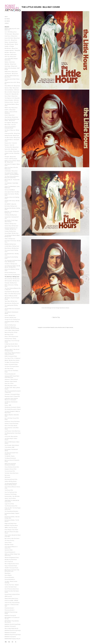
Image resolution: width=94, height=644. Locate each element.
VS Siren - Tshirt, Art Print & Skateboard (11, 112)
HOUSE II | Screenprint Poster (11, 568)
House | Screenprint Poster (11, 566)
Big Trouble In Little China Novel (12, 538)
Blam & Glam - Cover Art (10, 125)
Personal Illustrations (9, 577)
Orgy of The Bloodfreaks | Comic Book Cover (12, 187)
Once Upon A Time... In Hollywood (12, 358)
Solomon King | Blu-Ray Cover (11, 226)
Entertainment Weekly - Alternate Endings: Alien (12, 517)
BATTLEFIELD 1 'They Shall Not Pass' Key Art (12, 622)
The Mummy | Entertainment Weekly (11, 402)
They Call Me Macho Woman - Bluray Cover (11, 59)
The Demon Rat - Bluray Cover (12, 147)
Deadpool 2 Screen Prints (11, 469)
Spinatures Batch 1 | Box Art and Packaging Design (12, 350)
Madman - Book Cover (10, 62)
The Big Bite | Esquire (10, 456)
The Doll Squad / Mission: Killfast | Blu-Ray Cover (12, 236)
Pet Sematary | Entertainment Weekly (11, 450)
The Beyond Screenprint (10, 458)
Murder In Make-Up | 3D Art (11, 296)
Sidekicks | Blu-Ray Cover (10, 224)
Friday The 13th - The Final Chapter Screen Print (13, 509)
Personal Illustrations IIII (10, 374)
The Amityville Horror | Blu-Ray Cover (12, 254)
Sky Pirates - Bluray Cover (11, 55)
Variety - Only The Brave (10, 498)
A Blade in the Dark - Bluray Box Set (12, 154)
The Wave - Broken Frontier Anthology (11, 582)
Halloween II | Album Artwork (11, 379)
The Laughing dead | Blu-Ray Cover (11, 306)
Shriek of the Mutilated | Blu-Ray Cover (12, 270)
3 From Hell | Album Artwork (11, 436)
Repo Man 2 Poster (9, 545)
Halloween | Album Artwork (11, 381)
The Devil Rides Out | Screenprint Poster (12, 309)
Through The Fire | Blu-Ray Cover (12, 320)
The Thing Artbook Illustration (11, 511)
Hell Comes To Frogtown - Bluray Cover (12, 165)
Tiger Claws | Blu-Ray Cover (11, 301)
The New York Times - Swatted (12, 585)
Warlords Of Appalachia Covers (12, 558)
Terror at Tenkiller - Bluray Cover (12, 151)
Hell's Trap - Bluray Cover (10, 57)
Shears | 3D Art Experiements (11, 337)
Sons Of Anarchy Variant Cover (12, 589)
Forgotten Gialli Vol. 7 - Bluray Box (12, 50)
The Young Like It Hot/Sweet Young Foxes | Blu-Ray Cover (13, 261)
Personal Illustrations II (10, 579)
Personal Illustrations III (10, 552)
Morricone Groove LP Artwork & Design (12, 461)
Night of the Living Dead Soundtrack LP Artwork (10, 464)
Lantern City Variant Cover (11, 587)
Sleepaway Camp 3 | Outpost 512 (12, 396)
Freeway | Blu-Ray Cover (10, 231)
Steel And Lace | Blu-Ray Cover (12, 303)
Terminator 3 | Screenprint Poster (12, 394)
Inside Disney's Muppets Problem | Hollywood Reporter (13, 353)
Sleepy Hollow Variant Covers (11, 598)
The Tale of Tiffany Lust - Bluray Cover (12, 131)
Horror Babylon (8, 575)
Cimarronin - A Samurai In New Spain (12, 605)
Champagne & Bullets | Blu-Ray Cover (12, 322)
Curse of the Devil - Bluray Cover (12, 38)
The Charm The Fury (9, 540)
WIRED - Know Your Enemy (11, 528)
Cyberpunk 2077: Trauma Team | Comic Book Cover (12, 377)
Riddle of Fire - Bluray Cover (11, 72)
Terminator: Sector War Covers (12, 473)
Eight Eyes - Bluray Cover (10, 64)
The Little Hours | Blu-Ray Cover (12, 277)
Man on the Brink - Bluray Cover (12, 92)
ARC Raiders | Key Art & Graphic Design (12, 298)
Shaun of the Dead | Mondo (11, 426)
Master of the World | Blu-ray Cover (13, 294)
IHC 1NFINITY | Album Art (10, 204)
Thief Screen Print (9, 490)
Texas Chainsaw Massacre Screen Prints (12, 487)
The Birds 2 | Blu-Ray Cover (11, 264)
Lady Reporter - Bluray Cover (11, 74)
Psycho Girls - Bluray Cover (11, 149)
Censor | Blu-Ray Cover (10, 315)
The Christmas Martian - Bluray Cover (12, 105)
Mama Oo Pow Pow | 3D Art (11, 332)
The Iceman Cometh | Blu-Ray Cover (11, 251)
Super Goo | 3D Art (9, 383)
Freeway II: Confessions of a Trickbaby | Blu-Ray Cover (11, 228)
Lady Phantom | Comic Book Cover (13, 431)
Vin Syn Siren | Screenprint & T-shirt (12, 218)
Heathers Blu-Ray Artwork (11, 481)
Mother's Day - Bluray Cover (11, 108)
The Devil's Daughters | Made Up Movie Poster (12, 412)
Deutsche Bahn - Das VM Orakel (12, 496)
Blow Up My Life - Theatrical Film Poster (12, 180)
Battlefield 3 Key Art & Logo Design (13, 635)
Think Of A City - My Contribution (12, 603)
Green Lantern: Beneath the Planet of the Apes (13, 536)
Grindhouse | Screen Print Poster (12, 421)
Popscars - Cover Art (9, 145)
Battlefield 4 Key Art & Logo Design (13, 630)
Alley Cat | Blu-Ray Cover (10, 325)
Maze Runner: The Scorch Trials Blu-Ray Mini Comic (12, 570)
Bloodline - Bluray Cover (10, 52)
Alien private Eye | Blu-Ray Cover (12, 279)
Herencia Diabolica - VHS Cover (12, 90)
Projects (7, 27)
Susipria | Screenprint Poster (11, 364)
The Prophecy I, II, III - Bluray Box (12, 98)
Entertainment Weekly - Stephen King (12, 514)
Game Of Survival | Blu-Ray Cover (12, 275)
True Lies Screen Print (10, 471)
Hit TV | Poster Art (9, 562)
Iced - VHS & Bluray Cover (11, 32)
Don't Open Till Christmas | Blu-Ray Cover (13, 241)
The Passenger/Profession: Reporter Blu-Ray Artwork (11, 484)
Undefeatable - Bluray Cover (11, 171)
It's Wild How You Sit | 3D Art (11, 344)
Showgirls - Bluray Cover (10, 157)
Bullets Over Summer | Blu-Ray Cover (12, 195)
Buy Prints (7, 19)
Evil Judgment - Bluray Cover (11, 123)
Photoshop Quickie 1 (9, 608)
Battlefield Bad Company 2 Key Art (12, 639)
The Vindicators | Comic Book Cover (11, 184)
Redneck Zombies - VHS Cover (12, 100)
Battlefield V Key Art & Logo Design (11, 613)
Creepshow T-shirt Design (11, 494)
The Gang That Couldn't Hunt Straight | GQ (11, 453)
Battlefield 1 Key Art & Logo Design (13, 624)
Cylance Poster (8, 543)
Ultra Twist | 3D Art (9, 369)
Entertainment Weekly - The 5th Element (12, 521)
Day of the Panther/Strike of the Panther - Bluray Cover (12, 120)
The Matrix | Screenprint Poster (12, 362)
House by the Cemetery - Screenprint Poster (10, 127)
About (6, 17)
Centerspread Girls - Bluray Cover (12, 133)
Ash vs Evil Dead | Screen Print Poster (12, 419)
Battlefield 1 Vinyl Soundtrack (11, 526)
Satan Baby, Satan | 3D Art (11, 386)
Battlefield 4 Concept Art (10, 632)
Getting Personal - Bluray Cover (12, 136)
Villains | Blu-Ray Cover (10, 239)
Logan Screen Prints (9, 504)
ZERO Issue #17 (8, 596)
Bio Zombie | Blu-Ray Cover (11, 206)
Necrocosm (7, 475)
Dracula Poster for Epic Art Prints (12, 594)
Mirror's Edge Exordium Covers (12, 564)
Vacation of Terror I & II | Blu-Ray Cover (12, 198)
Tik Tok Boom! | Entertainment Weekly (11, 313)
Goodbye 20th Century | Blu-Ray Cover (12, 201)
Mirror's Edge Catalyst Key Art (11, 628)
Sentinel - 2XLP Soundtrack (11, 159)
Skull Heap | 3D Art (9, 334)
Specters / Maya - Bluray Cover (12, 88)
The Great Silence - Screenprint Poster (12, 140)
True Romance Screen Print (11, 506)
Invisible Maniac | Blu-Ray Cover (12, 246)
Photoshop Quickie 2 (9, 610)
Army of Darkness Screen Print (12, 467)
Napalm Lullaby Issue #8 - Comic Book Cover (12, 29)
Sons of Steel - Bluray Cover (11, 96)
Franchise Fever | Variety (10, 339)
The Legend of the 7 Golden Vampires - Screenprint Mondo (12, 174)
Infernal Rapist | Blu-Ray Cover (12, 233)
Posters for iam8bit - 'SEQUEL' (11, 600)
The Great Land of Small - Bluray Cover (12, 80)
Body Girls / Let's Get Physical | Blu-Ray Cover (12, 212)
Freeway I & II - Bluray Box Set (12, 94)
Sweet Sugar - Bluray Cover (11, 66)
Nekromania (7, 477)
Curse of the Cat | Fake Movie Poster (11, 371)
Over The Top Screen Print (11, 492)
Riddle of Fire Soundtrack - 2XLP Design (12, 69)
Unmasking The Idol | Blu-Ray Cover (11, 258)
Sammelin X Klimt (9, 550)
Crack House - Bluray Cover (11, 36)
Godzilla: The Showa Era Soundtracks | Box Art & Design (12, 328)
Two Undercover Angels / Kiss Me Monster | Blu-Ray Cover (12, 266)
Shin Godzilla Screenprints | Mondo (13, 409)
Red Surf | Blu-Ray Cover (10, 273)
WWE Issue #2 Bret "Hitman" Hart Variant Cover (12, 555)
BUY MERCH (7, 21)
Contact (7, 23)
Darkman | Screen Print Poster (12, 424)
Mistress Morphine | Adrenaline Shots (12, 415)
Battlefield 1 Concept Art (10, 626)
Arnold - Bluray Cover (10, 115)
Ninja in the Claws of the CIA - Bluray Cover (11, 168)
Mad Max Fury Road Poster (11, 560)
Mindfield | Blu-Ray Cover (10, 244)
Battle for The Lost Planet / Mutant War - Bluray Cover (12, 161)
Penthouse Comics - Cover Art (12, 102)
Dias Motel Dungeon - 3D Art (11, 44)
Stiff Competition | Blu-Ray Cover (12, 281)
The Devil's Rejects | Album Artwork (11, 439)
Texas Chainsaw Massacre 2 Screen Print (11, 547)
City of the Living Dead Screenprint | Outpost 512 (13, 392)
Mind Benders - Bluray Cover (11, 48)
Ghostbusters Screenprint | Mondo (13, 407)
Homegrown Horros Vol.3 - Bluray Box (12, 83)
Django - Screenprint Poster (11, 42)
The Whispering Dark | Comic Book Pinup (13, 434)
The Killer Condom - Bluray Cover (12, 138)
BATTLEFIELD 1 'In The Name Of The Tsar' (12, 618)
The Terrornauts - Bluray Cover (12, 34)
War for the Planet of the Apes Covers (12, 532)
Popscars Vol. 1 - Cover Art (11, 143)
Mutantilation (8, 573)
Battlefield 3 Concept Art (10, 637)
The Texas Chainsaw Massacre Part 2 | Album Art (13, 289)
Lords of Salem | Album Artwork (12, 330)
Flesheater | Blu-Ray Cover (11, 283)
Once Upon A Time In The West (12, 192)
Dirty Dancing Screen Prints (11, 479)
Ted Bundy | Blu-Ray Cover (11, 215)
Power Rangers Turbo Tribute (11, 530)
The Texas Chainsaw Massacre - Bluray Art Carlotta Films (12, 177)
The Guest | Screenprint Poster (12, 366)
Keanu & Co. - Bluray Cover (11, 40)
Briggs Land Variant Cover (11, 523)
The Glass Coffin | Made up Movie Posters (12, 388)
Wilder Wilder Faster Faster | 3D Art (12, 347)
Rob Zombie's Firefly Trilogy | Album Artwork (11, 221)
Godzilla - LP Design (9, 46)
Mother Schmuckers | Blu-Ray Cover (11, 286)
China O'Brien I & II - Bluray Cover (12, 86)
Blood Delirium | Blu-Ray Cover (12, 248)
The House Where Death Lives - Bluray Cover (12, 76)
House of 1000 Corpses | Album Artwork (12, 443)
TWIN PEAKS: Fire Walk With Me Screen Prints (12, 501)
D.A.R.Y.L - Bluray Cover (10, 110)
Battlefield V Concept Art (10, 615)
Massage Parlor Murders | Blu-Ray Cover (12, 209)
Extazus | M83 (8, 405)
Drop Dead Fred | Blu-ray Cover (12, 292)
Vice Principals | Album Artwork (12, 445)
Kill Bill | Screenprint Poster (11, 356)
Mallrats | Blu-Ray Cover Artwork (12, 360)
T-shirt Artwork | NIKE (9, 447)
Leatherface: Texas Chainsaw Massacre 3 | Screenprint (11, 399)
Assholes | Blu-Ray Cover (10, 317)
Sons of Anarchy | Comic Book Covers (12, 428)
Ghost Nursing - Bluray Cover (11, 117)
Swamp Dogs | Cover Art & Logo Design (12, 341)
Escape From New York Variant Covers (12, 592)
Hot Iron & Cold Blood (10, 190)
